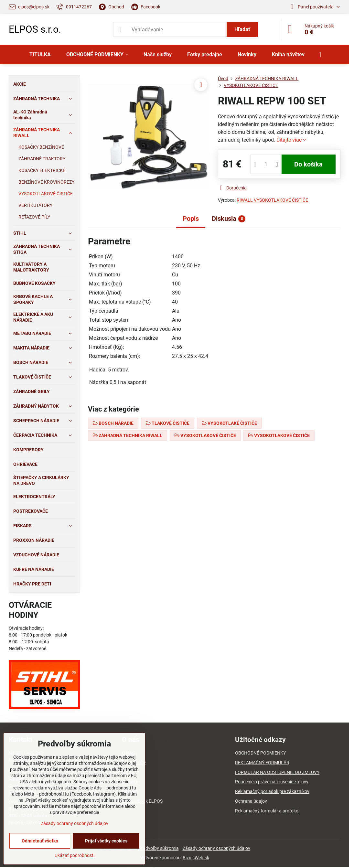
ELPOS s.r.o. (35, 29)
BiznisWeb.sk (196, 858)
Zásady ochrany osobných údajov (216, 848)
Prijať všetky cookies (106, 841)
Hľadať (242, 29)
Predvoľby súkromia (159, 848)
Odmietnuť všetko (40, 841)
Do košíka (308, 164)
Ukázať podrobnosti (75, 855)
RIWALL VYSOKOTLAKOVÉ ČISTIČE (272, 200)
